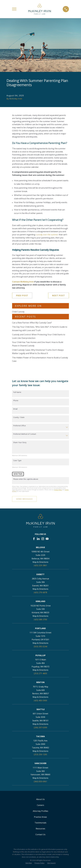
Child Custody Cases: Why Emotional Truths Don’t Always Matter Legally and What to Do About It (38, 352)
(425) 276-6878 (40, 592)
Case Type (17, 461)
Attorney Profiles (40, 811)
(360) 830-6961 (40, 781)
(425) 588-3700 (40, 619)
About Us (40, 799)
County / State (19, 417)
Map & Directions (40, 562)
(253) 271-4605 (40, 673)
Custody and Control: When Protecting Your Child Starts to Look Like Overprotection (39, 336)
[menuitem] (29, 863)
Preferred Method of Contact (25, 434)
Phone (16, 401)
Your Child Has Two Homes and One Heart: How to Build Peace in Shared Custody (38, 344)
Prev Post (22, 296)
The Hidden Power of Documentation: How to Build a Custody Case (40, 359)
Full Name (17, 392)
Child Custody (18, 312)
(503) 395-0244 (40, 647)
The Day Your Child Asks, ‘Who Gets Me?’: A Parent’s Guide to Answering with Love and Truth (40, 329)
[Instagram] (43, 539)
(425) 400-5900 (40, 700)
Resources (40, 829)
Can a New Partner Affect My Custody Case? (32, 323)
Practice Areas (40, 817)
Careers (40, 805)
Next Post (58, 296)
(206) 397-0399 (40, 728)
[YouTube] (47, 539)
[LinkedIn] (38, 539)
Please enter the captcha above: (26, 479)
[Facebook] (34, 539)
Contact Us (40, 834)
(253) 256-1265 (40, 754)
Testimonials (40, 823)
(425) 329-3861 (40, 565)
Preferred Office (19, 426)
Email (15, 409)
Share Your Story (20, 443)
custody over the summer (47, 235)
